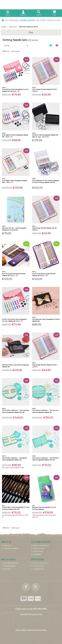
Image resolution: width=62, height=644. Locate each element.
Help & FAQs (37, 551)
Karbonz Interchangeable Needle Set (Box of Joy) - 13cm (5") (45, 136)
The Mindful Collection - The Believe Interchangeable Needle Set (14, 459)
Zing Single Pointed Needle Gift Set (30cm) (44, 90)
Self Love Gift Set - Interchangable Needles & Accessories (14, 229)
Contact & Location (10, 548)
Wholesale (36, 554)
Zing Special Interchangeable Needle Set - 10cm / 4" (15, 136)
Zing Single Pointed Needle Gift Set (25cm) (44, 366)
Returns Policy (38, 548)
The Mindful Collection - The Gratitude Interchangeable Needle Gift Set (15, 411)
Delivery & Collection (40, 545)
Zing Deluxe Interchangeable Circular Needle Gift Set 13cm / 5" (15, 90)
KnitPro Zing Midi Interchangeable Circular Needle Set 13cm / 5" (14, 320)
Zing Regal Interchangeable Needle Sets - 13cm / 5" (15, 181)
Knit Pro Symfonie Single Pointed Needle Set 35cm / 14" (44, 275)
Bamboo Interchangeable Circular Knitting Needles (44, 508)
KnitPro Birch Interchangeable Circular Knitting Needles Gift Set (16, 508)
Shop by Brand (8, 566)
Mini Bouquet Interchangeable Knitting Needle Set (46, 320)
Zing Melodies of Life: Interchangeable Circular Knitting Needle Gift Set (46, 181)
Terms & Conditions (40, 563)
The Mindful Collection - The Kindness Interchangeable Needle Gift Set (45, 459)
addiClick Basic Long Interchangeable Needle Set (15, 366)
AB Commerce (41, 630)
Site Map (6, 569)
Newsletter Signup (10, 563)
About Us (6, 545)
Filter (31, 32)
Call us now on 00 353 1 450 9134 (31, 609)
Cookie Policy (38, 569)
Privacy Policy (38, 566)
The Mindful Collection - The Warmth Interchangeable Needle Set (45, 411)
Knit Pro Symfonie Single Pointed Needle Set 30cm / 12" (14, 275)
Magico (23, 630)
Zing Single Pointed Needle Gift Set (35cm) (44, 229)
